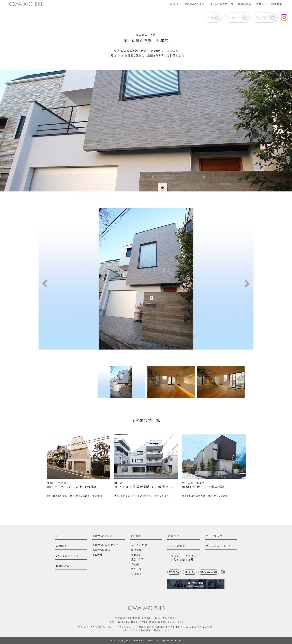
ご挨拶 (135, 564)
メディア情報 (177, 546)
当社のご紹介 (139, 545)
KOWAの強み (102, 550)
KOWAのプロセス (222, 4)
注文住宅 (237, 18)
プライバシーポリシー (220, 546)
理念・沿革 (137, 559)
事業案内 (136, 555)
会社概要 (136, 550)
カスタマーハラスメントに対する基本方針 (182, 558)
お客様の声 (245, 4)
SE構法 (98, 555)
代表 (213, 18)
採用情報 (277, 4)
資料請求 (265, 18)
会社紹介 (262, 4)
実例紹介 (175, 4)
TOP (59, 536)
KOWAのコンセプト (106, 545)
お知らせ (174, 536)
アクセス (136, 569)
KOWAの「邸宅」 (196, 4)
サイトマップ (214, 536)
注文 (190, 572)
